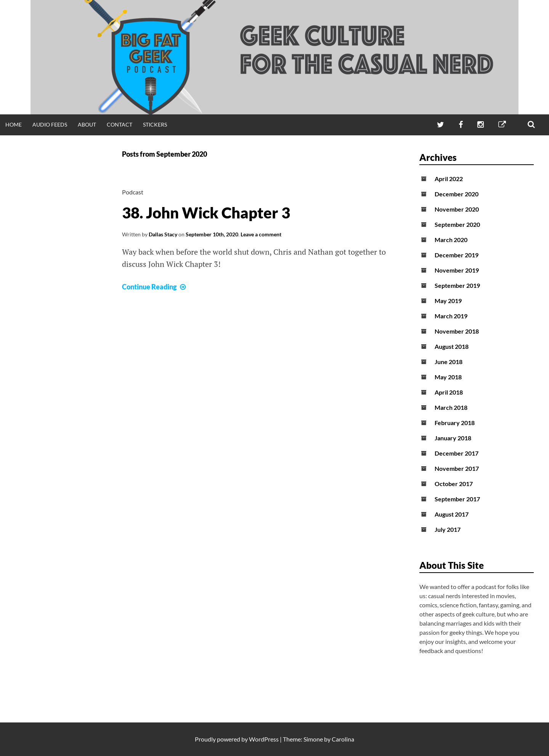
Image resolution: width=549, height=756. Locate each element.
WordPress (264, 739)
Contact (120, 124)
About (87, 124)
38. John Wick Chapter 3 (206, 213)
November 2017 (457, 468)
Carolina (343, 739)
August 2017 (452, 514)
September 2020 (457, 224)
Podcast (133, 192)
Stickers (155, 124)
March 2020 (451, 240)
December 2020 (457, 194)
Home (14, 124)
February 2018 (455, 423)
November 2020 (457, 209)
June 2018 (449, 362)
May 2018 (448, 377)
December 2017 (457, 453)
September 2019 (457, 285)
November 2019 (457, 270)
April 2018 (449, 392)
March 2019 (451, 316)
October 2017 (454, 484)
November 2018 (457, 331)
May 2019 (448, 301)
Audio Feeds (50, 124)
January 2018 (453, 438)
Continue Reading (155, 287)
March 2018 (451, 407)
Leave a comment (261, 234)
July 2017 (448, 529)
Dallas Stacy (163, 234)
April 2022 (449, 179)
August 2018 (452, 346)
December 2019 (457, 255)
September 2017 (457, 499)
